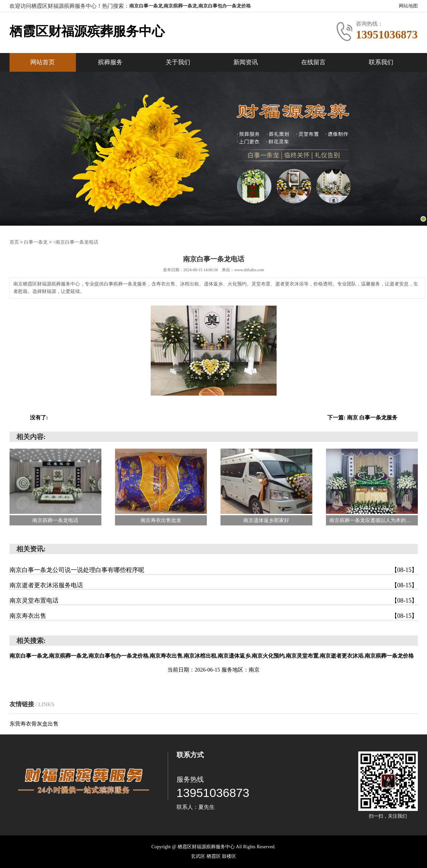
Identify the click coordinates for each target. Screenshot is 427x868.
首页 (14, 242)
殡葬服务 (110, 62)
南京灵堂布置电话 (214, 601)
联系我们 (381, 62)
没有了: (39, 418)
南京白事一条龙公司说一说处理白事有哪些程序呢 (214, 570)
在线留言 (313, 62)
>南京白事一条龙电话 (76, 242)
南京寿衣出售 (214, 616)
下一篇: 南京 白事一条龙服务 (362, 418)
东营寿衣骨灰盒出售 (34, 724)
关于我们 (178, 62)
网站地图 (408, 6)
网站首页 (43, 62)
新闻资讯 (246, 62)
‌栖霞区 (214, 856)
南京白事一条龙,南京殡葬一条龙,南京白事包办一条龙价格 (190, 6)
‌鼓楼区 (229, 856)
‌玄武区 (199, 856)
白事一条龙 (36, 242)
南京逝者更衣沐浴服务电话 (214, 585)
